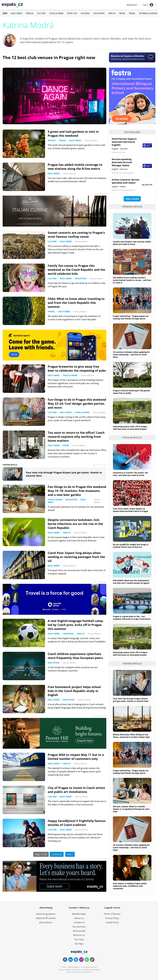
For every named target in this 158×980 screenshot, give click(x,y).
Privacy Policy (112, 918)
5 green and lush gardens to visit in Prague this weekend (73, 134)
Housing (85, 13)
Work (122, 13)
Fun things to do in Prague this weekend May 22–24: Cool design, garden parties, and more (77, 403)
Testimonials (79, 931)
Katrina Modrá (91, 140)
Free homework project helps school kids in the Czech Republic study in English (74, 691)
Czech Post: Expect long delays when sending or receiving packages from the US (76, 557)
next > (70, 854)
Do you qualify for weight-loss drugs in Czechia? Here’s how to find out (131, 546)
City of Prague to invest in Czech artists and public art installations (76, 790)
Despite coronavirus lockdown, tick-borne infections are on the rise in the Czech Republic (75, 524)
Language (68, 634)
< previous (57, 854)
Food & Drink (56, 13)
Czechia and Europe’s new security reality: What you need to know (132, 243)
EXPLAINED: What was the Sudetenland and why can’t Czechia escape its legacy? (131, 582)
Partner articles (132, 664)
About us (79, 918)
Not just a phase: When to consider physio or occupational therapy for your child (131, 809)
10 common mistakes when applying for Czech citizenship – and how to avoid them (131, 355)
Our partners (79, 927)
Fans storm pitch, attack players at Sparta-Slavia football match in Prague (130, 510)
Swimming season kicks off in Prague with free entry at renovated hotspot (130, 428)
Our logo (79, 944)
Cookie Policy (112, 922)
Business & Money (148, 13)
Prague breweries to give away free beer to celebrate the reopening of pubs (77, 368)
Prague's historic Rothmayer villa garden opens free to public (131, 392)
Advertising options (46, 914)
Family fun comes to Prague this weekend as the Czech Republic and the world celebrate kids (76, 270)
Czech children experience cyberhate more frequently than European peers (75, 656)
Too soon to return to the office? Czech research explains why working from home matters (76, 437)
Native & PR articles (46, 918)
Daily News (17, 13)
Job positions (46, 922)
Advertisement (149, 66)
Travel (132, 13)
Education (99, 13)
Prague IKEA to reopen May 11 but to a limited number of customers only (76, 757)
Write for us (79, 935)
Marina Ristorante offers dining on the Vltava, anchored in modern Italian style (131, 736)
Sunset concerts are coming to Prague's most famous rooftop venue (76, 235)
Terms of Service (112, 914)
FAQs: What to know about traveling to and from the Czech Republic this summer (76, 303)
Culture (41, 13)
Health (112, 13)
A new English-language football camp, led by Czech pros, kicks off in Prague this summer (76, 625)
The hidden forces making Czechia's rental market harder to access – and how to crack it (132, 280)
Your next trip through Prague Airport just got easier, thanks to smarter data (131, 700)
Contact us (79, 922)
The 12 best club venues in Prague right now (49, 57)
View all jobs (132, 199)
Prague (30, 13)
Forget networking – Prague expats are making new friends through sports (131, 317)
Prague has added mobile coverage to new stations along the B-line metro (75, 167)
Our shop (79, 939)
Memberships (79, 914)
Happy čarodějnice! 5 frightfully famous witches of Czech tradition (77, 823)
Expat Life (72, 13)
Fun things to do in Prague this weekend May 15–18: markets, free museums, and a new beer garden (77, 491)
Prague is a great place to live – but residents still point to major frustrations (132, 618)
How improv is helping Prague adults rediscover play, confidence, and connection (130, 886)
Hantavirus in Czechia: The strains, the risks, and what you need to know (130, 474)
